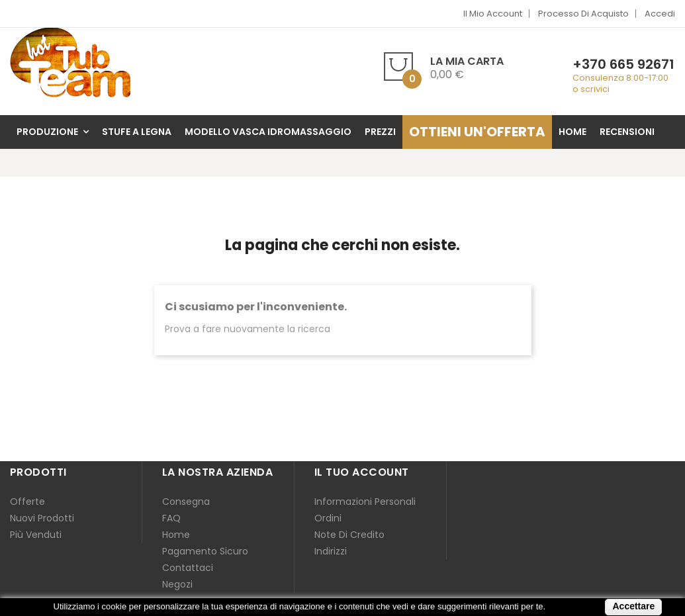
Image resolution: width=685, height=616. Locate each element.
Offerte (27, 502)
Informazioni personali (365, 502)
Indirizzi (331, 551)
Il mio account (493, 14)
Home (176, 535)
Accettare (633, 606)
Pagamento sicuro (205, 551)
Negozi (177, 584)
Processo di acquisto (583, 14)
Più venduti (36, 535)
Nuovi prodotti (42, 518)
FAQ (171, 518)
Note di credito (349, 535)
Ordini (328, 518)
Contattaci (188, 568)
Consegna (186, 502)
